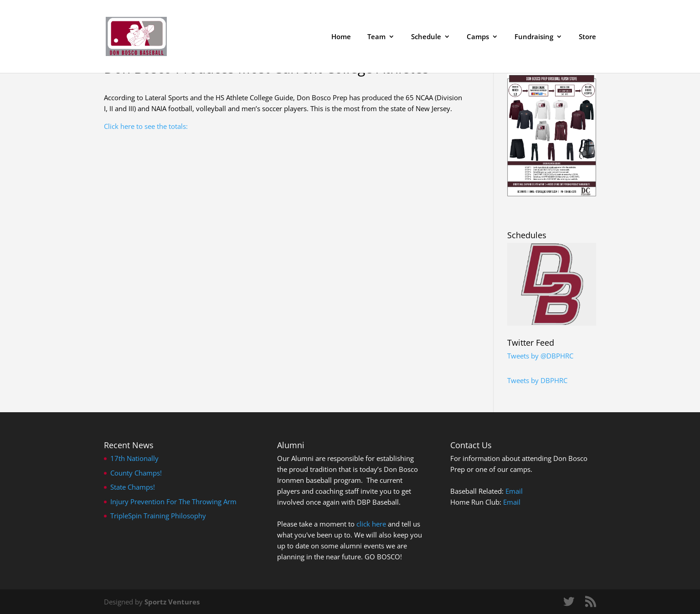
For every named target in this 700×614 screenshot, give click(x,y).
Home (341, 37)
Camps (478, 37)
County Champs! (136, 473)
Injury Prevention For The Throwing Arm (173, 501)
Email (514, 491)
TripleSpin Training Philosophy (158, 516)
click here (371, 524)
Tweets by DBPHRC (537, 380)
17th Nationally (134, 458)
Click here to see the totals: (146, 126)
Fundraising (534, 37)
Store (587, 37)
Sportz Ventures (172, 602)
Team (376, 37)
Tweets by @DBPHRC (540, 356)
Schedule (426, 37)
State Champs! (133, 487)
